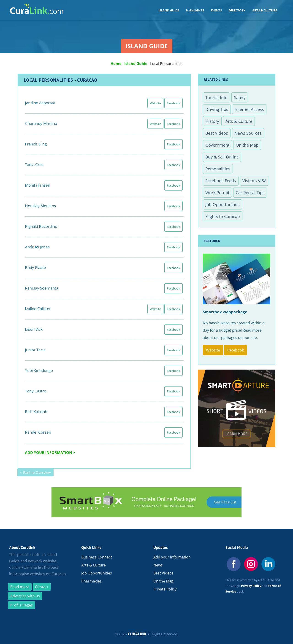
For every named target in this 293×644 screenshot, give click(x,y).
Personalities (218, 169)
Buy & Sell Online (222, 157)
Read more (20, 587)
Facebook (174, 103)
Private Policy (165, 589)
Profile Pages (22, 605)
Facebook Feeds (221, 181)
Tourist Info (216, 97)
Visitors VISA (254, 181)
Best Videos (217, 133)
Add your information (172, 557)
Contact (42, 587)
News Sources (248, 133)
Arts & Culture (239, 121)
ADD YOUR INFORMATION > (50, 453)
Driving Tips (217, 109)
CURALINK (137, 634)
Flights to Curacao (223, 216)
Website (155, 103)
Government (217, 145)
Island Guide (136, 64)
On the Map (247, 145)
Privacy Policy (251, 586)
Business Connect (97, 557)
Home (116, 64)
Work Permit (217, 193)
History (212, 121)
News (158, 565)
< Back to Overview (35, 472)
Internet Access (249, 109)
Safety (240, 97)
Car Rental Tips (250, 193)
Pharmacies (91, 581)
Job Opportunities (222, 204)
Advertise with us (25, 596)
